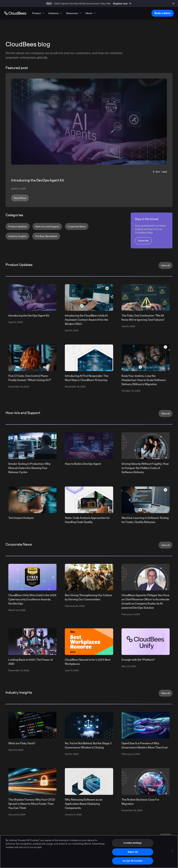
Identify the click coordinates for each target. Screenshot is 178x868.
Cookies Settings (133, 843)
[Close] (172, 852)
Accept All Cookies (133, 861)
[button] (39, 13)
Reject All (133, 852)
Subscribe (143, 241)
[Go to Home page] (15, 13)
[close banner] (173, 3)
